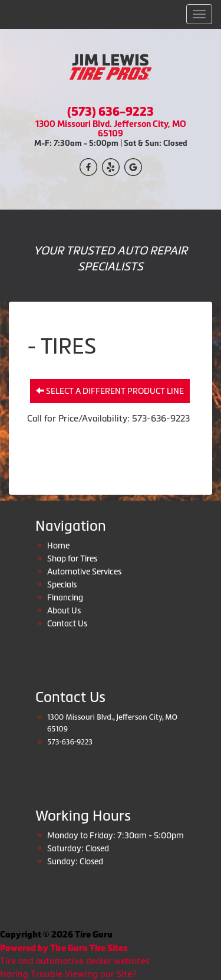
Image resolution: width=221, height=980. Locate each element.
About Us (64, 610)
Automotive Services (84, 571)
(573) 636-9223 (111, 112)
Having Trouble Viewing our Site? (68, 974)
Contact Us (67, 623)
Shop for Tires (72, 558)
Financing (65, 597)
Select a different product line (110, 391)
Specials (62, 584)
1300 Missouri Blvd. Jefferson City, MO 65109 (111, 128)
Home (58, 545)
